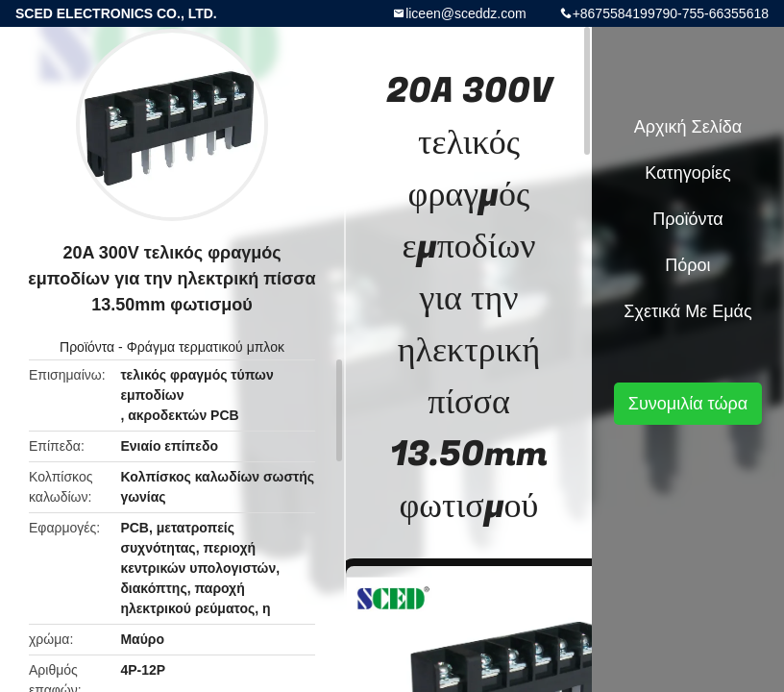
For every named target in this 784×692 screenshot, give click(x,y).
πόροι (687, 265)
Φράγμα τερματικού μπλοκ (206, 347)
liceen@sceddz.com (466, 13)
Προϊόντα (87, 347)
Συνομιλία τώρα (688, 404)
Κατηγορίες (687, 173)
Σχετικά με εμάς (687, 311)
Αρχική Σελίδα (688, 127)
